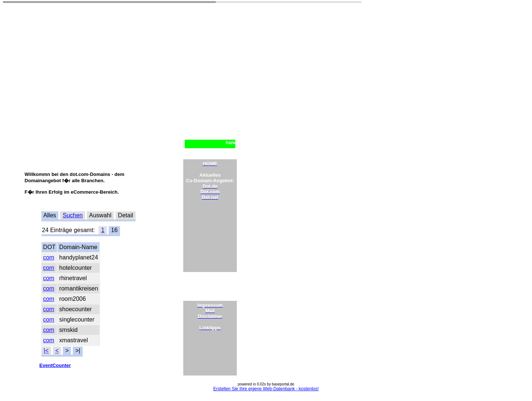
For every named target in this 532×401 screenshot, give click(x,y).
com (49, 257)
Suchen (73, 215)
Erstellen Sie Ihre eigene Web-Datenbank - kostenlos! (266, 389)
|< (46, 351)
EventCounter (55, 365)
